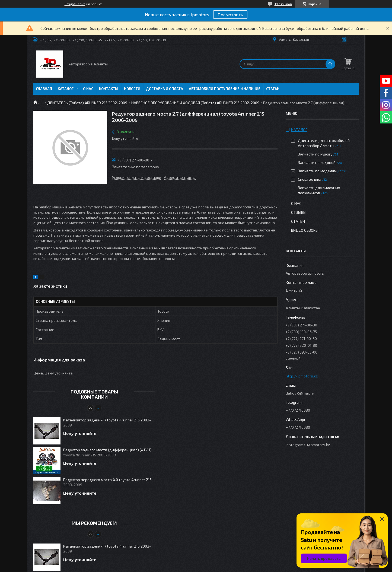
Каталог (66, 89)
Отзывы (299, 212)
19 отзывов (283, 4)
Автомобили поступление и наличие (225, 89)
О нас (88, 89)
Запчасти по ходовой (317, 162)
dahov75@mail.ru (300, 393)
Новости (132, 89)
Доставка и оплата (165, 89)
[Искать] (330, 64)
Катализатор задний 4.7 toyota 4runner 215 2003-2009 (107, 422)
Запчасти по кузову (315, 154)
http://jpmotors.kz (302, 376)
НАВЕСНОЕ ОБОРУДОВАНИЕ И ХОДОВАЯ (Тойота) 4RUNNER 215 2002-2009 (195, 103)
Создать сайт (75, 4)
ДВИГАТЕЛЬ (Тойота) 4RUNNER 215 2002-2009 (87, 103)
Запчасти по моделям (317, 171)
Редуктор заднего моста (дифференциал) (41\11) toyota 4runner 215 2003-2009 (107, 452)
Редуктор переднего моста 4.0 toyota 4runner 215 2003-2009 (107, 482)
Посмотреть (230, 15)
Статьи (273, 89)
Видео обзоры (305, 230)
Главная (44, 89)
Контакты (109, 89)
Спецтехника (310, 179)
